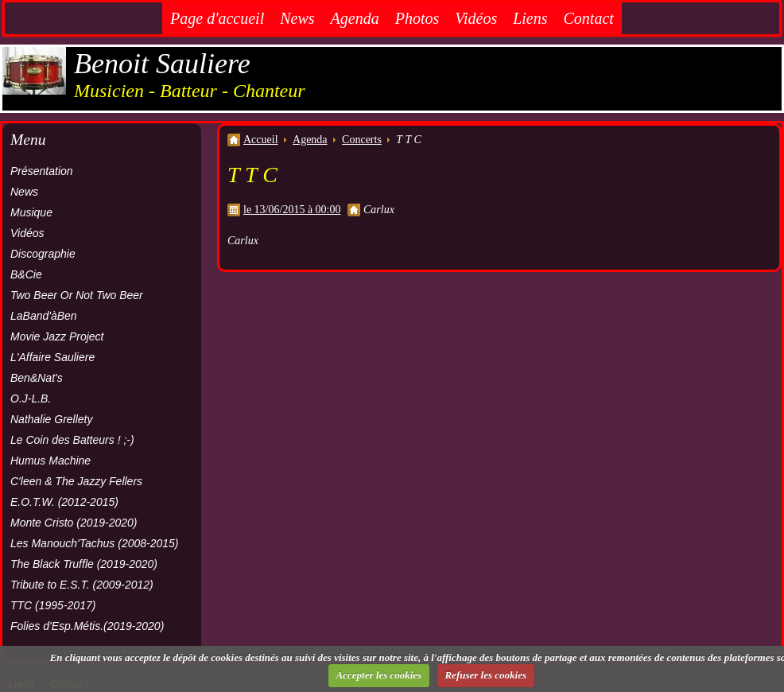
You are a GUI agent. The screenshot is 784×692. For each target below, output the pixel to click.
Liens (530, 18)
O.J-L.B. (31, 398)
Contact (589, 18)
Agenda (355, 18)
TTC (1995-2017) (53, 605)
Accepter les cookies (379, 675)
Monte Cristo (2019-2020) (74, 523)
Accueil (261, 140)
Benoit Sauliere (162, 64)
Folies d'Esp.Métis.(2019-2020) (87, 626)
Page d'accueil (217, 18)
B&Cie (26, 274)
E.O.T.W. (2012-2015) (64, 502)
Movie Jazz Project (57, 336)
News (297, 18)
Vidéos (476, 18)
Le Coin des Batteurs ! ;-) (72, 440)
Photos (417, 18)
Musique (31, 212)
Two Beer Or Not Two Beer (77, 295)
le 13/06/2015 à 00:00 (292, 210)
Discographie (43, 254)
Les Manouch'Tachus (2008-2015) (95, 543)
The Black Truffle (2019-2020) (84, 564)
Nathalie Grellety (52, 419)
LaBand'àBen (44, 316)
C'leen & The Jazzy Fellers (76, 481)
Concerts (362, 140)
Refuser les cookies (485, 675)
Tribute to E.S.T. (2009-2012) (82, 585)
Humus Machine (50, 461)
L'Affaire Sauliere (52, 357)
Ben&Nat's (37, 378)
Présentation (42, 171)
